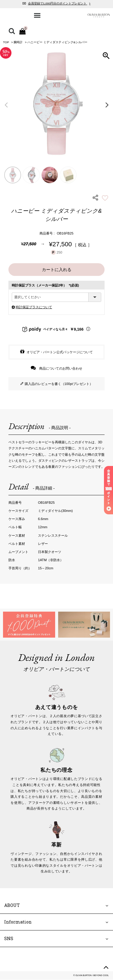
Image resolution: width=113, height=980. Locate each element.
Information (18, 922)
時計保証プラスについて (34, 307)
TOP (6, 42)
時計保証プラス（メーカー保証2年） (45, 285)
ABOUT (12, 905)
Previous (6, 105)
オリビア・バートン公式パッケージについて (60, 352)
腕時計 (18, 42)
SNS (9, 939)
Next (107, 105)
